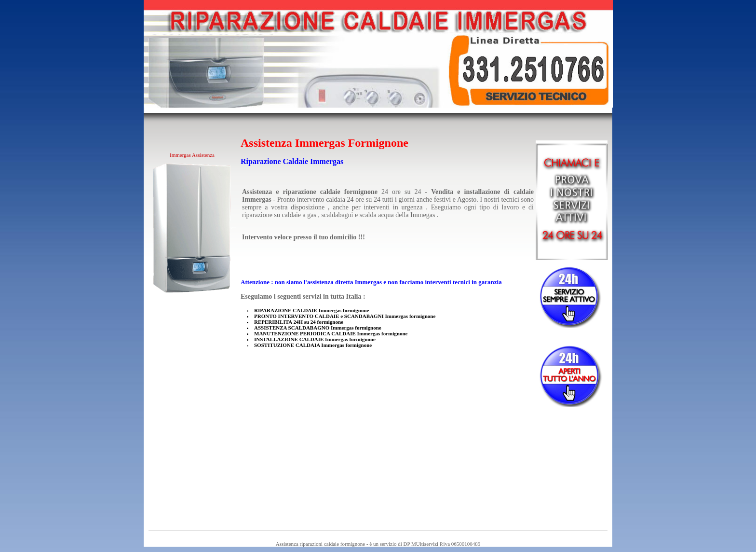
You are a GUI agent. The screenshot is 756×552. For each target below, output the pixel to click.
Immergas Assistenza (192, 155)
